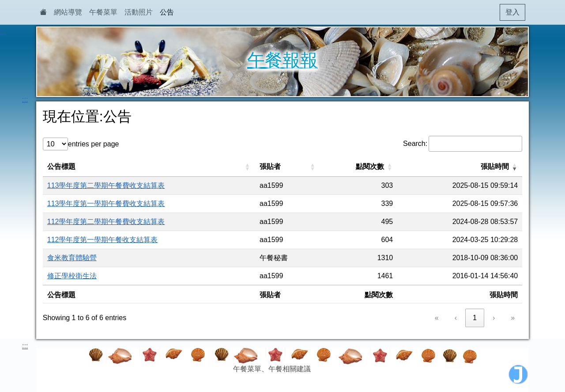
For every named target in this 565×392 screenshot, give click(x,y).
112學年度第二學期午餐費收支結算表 (106, 222)
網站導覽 (68, 12)
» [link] (513, 318)
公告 (167, 12)
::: (3, 32)
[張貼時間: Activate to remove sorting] (460, 167)
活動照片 (139, 12)
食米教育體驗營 (72, 258)
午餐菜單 (103, 12)
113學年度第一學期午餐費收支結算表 (106, 203)
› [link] (494, 318)
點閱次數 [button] (370, 166)
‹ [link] (456, 318)
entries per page (94, 144)
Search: (415, 144)
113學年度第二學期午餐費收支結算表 (106, 185)
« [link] (437, 318)
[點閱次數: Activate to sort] (359, 167)
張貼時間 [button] (495, 166)
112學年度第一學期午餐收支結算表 (103, 240)
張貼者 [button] (270, 166)
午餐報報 (282, 60)
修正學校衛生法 (72, 276)
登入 (512, 12)
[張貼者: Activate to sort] (288, 167)
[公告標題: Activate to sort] (149, 167)
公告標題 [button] (61, 166)
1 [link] (475, 318)
